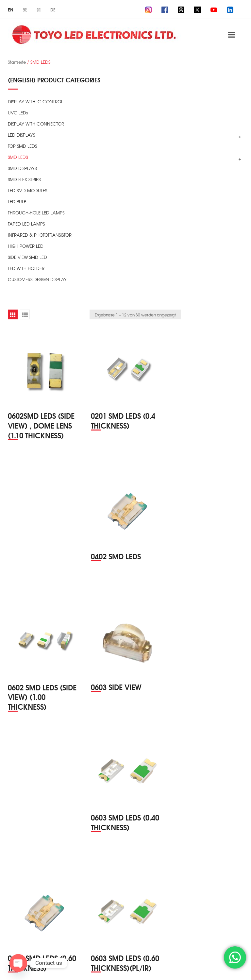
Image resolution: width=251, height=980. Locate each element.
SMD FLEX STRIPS (24, 179)
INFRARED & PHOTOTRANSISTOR (40, 235)
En (11, 9)
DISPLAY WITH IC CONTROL (35, 101)
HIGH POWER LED (26, 246)
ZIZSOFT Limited (30, 967)
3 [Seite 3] (132, 931)
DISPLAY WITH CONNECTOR (36, 124)
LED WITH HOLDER (26, 268)
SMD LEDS (18, 157)
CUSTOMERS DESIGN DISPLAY (37, 279)
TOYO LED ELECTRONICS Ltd (73, 960)
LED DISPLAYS (21, 135)
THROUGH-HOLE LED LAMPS (36, 213)
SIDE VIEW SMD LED (27, 257)
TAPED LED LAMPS (26, 224)
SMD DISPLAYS (22, 168)
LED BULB (17, 202)
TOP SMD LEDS (22, 146)
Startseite (17, 62)
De (53, 9)
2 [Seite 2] (119, 931)
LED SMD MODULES (27, 190)
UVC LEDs (18, 113)
